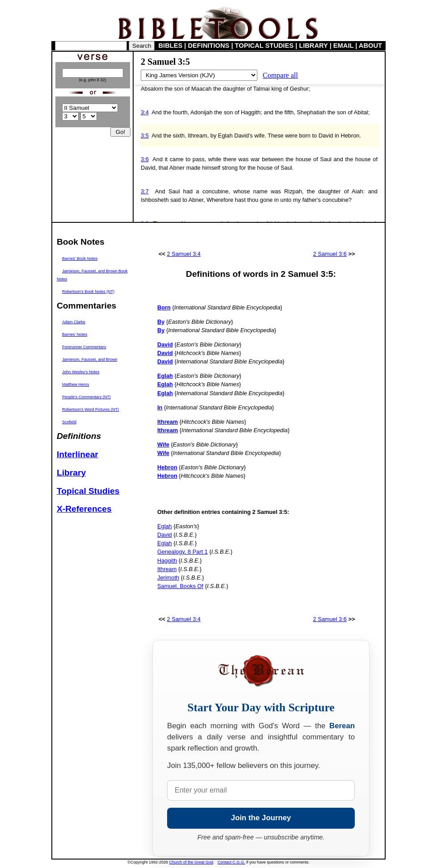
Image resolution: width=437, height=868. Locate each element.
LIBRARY (313, 46)
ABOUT (370, 46)
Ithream (167, 569)
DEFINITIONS (209, 46)
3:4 (145, 112)
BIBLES (171, 46)
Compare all (280, 75)
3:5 (145, 136)
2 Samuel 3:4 (184, 254)
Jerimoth (168, 578)
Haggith (167, 561)
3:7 (145, 191)
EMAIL (343, 46)
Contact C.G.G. (231, 862)
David (165, 535)
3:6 (145, 159)
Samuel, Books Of (180, 586)
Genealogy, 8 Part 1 (183, 552)
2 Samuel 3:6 (330, 254)
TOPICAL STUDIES (264, 46)
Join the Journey (261, 818)
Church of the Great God (191, 862)
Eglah (165, 526)
